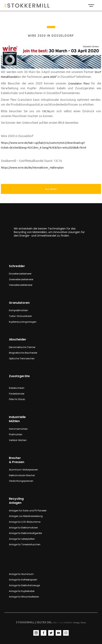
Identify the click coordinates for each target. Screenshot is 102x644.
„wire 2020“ (50, 77)
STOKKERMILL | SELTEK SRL (34, 622)
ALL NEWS (51, 189)
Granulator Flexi (80, 83)
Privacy (76, 623)
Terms (83, 623)
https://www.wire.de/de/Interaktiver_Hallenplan (32, 168)
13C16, (45, 111)
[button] (91, 5)
